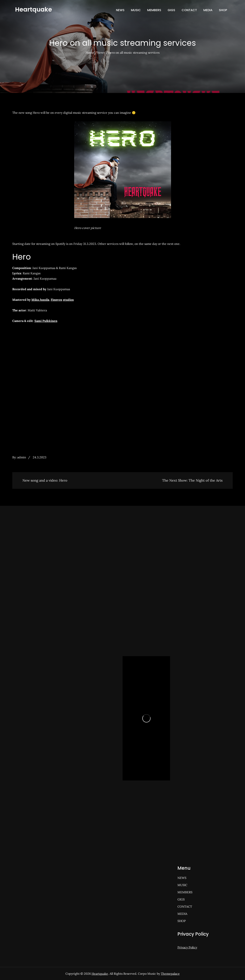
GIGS (171, 10)
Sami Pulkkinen (46, 321)
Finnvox (56, 300)
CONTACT (189, 10)
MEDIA (208, 10)
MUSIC (136, 10)
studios (68, 300)
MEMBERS (154, 10)
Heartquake (34, 9)
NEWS (120, 10)
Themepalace (170, 974)
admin (22, 457)
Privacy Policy (187, 947)
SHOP (223, 10)
